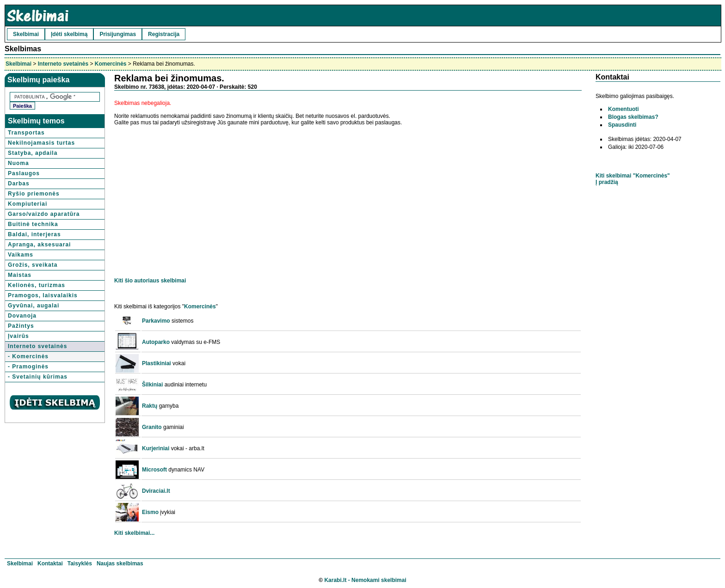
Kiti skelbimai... (134, 533)
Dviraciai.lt (156, 491)
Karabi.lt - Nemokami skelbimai (365, 580)
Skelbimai (26, 34)
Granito (152, 427)
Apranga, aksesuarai (39, 245)
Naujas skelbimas (120, 563)
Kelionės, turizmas (37, 285)
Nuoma (18, 163)
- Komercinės (28, 356)
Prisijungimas (118, 34)
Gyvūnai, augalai (34, 306)
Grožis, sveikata (33, 265)
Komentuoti (624, 109)
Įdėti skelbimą (69, 34)
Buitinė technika (33, 224)
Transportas (26, 133)
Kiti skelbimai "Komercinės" (633, 176)
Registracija (164, 34)
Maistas (20, 275)
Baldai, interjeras (34, 234)
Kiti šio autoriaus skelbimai (150, 281)
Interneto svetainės (63, 64)
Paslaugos (24, 173)
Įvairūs (18, 336)
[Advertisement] (192, 197)
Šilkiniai (152, 385)
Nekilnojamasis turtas (41, 143)
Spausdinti (622, 125)
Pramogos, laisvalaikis (43, 295)
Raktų (150, 406)
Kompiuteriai (28, 204)
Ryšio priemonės (34, 194)
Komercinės (111, 64)
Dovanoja (22, 316)
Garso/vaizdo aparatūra (44, 214)
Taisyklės (80, 563)
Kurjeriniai (156, 448)
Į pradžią (607, 182)
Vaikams (21, 255)
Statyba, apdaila (33, 153)
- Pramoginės (28, 367)
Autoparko (156, 342)
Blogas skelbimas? (633, 117)
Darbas (19, 184)
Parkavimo (156, 321)
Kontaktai (50, 563)
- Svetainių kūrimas (38, 377)
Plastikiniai (157, 363)
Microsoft (154, 470)
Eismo (150, 512)
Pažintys (21, 326)
